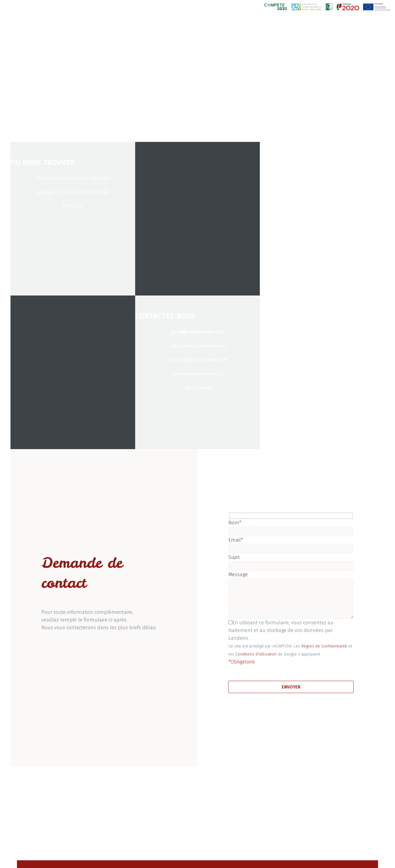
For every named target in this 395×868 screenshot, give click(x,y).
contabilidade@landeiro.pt (197, 374)
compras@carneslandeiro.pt (198, 346)
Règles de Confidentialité (324, 646)
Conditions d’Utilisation (256, 654)
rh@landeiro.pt (197, 388)
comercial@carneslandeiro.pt (197, 360)
